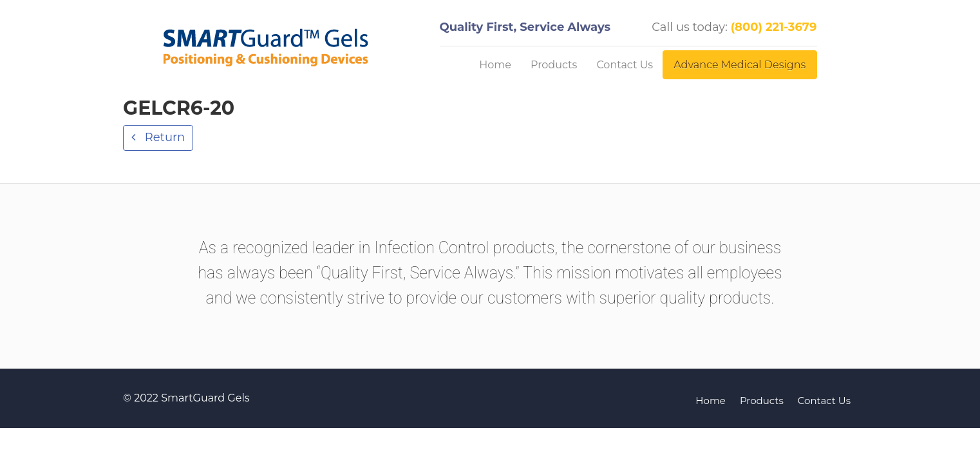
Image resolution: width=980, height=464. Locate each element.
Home (495, 65)
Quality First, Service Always (525, 27)
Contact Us (625, 65)
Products (554, 65)
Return (163, 137)
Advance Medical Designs (740, 65)
